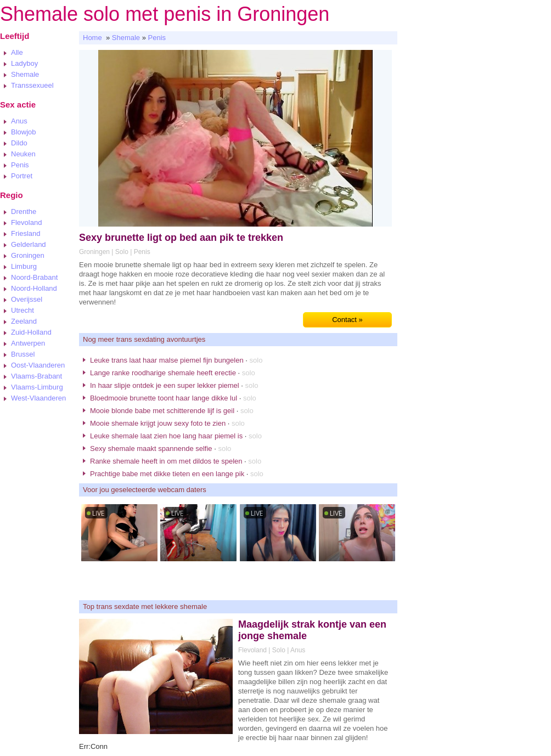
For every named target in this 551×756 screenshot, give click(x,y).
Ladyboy (24, 63)
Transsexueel (32, 85)
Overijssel (27, 299)
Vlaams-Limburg (37, 387)
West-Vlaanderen (38, 398)
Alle (17, 52)
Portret (22, 176)
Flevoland (26, 222)
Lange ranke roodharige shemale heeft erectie (163, 373)
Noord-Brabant (34, 277)
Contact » (347, 320)
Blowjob (24, 132)
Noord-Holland (34, 288)
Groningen (28, 255)
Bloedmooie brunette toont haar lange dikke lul (164, 398)
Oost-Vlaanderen (38, 365)
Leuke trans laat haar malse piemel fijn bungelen (167, 360)
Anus (19, 121)
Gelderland (29, 244)
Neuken (23, 154)
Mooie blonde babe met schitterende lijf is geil (162, 411)
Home (92, 38)
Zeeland (24, 321)
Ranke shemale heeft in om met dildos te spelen (166, 461)
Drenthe (24, 211)
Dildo (19, 143)
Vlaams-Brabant (36, 376)
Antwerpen (28, 343)
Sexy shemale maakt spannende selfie (151, 448)
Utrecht (23, 310)
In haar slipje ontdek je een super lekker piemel (165, 385)
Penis (20, 165)
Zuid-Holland (31, 332)
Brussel (23, 354)
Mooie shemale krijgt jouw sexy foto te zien (158, 423)
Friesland (26, 233)
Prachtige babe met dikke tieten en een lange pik (167, 474)
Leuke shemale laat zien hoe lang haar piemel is (166, 436)
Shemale (25, 74)
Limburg (24, 266)
